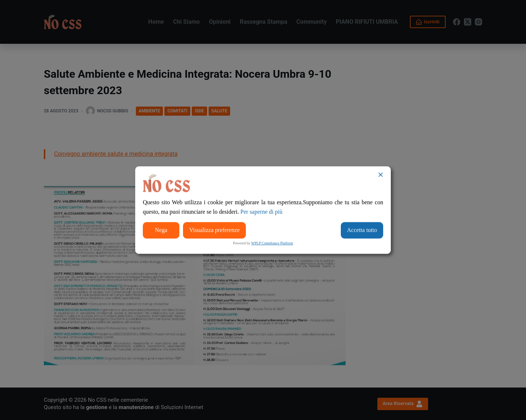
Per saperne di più (261, 212)
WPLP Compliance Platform (272, 243)
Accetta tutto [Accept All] (362, 230)
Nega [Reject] (161, 230)
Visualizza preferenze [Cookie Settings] (214, 230)
